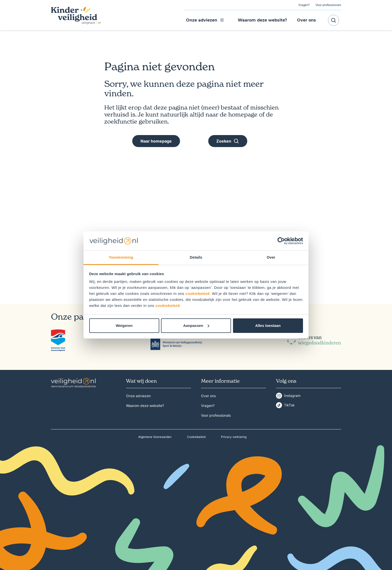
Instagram (292, 396)
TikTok (289, 405)
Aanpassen (196, 326)
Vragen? (304, 5)
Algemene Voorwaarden (155, 437)
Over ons (306, 20)
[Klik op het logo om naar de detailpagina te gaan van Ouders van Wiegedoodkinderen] (314, 340)
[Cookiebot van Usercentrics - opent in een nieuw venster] (281, 241)
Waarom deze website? (262, 20)
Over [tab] (271, 257)
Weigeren (124, 326)
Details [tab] (196, 257)
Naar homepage (156, 141)
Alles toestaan (268, 326)
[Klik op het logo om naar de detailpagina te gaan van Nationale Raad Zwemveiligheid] (58, 340)
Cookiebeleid (196, 437)
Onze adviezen (205, 20)
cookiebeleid (198, 294)
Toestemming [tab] (121, 257)
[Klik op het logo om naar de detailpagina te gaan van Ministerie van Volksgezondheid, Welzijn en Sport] (176, 340)
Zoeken (228, 141)
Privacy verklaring (234, 437)
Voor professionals (328, 5)
